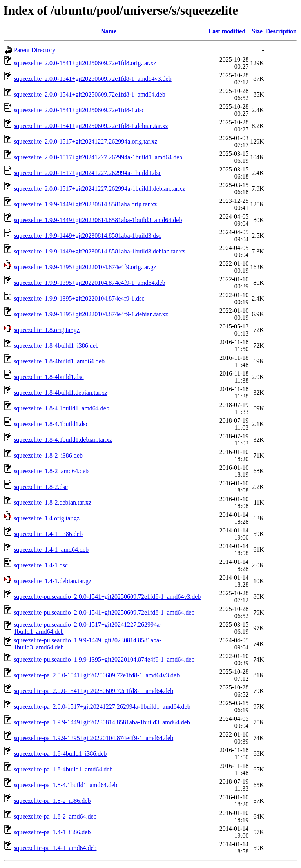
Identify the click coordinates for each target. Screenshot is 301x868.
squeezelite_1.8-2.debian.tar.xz (53, 502)
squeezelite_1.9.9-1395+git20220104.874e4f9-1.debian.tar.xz (91, 314)
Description (281, 31)
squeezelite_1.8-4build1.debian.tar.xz (61, 393)
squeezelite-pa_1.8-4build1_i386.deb (60, 754)
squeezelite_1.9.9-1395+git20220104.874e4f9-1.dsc (79, 298)
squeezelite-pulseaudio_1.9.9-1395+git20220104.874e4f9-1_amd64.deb (104, 659)
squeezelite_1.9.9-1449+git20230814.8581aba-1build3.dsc (87, 236)
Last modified (227, 31)
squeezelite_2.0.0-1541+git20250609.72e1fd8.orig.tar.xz (85, 63)
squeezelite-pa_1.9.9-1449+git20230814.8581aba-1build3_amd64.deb (102, 722)
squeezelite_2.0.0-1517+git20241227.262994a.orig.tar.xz (85, 141)
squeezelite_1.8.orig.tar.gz (47, 330)
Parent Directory (34, 50)
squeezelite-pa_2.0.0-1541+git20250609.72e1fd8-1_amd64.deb (93, 691)
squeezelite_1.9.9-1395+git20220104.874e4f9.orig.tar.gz (85, 267)
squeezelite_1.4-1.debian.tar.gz (53, 581)
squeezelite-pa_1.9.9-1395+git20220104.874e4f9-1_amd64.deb (93, 738)
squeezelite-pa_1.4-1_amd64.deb (55, 848)
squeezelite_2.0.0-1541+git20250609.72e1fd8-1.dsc (79, 110)
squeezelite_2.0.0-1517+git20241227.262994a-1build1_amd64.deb (98, 157)
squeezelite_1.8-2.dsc (41, 487)
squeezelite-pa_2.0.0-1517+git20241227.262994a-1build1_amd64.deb (102, 707)
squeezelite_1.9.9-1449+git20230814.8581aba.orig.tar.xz (85, 204)
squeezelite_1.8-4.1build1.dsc (51, 424)
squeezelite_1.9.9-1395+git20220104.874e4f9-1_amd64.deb (90, 283)
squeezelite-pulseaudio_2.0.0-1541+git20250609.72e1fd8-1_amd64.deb (104, 612)
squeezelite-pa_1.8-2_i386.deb (52, 801)
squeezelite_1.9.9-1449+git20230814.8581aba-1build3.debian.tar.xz (99, 251)
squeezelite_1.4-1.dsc (41, 565)
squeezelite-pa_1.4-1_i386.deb (52, 832)
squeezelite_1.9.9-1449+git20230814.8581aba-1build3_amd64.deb (98, 220)
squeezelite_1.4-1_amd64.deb (51, 550)
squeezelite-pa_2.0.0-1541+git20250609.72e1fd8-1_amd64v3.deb (97, 675)
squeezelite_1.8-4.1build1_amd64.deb (62, 408)
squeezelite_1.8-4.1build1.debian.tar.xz (63, 440)
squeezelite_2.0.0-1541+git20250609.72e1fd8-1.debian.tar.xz (91, 126)
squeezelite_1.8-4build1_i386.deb (56, 346)
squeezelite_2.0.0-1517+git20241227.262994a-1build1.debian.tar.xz (99, 189)
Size (257, 31)
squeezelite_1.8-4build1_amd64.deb (59, 361)
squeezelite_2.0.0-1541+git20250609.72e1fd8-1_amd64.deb (90, 94)
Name (109, 31)
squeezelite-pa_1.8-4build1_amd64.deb (63, 769)
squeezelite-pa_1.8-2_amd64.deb (55, 816)
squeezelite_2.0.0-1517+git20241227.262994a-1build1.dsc (88, 173)
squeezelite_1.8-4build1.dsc (49, 377)
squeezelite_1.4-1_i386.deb (48, 534)
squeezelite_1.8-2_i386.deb (48, 455)
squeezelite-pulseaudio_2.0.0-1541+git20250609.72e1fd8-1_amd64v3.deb (107, 597)
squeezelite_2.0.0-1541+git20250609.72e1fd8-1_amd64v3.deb (93, 79)
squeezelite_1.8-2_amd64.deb (51, 471)
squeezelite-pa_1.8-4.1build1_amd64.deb (65, 785)
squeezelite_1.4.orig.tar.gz (47, 518)
